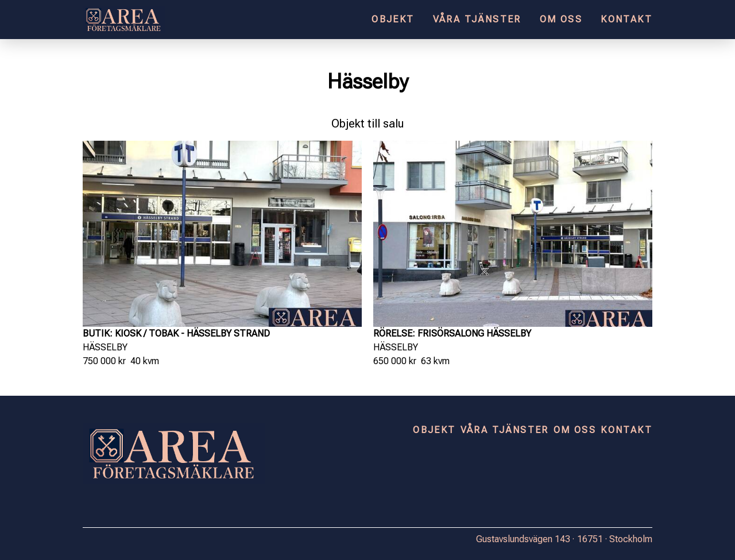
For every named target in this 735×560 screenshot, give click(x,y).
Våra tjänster (477, 19)
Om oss (561, 19)
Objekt (393, 19)
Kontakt (626, 19)
